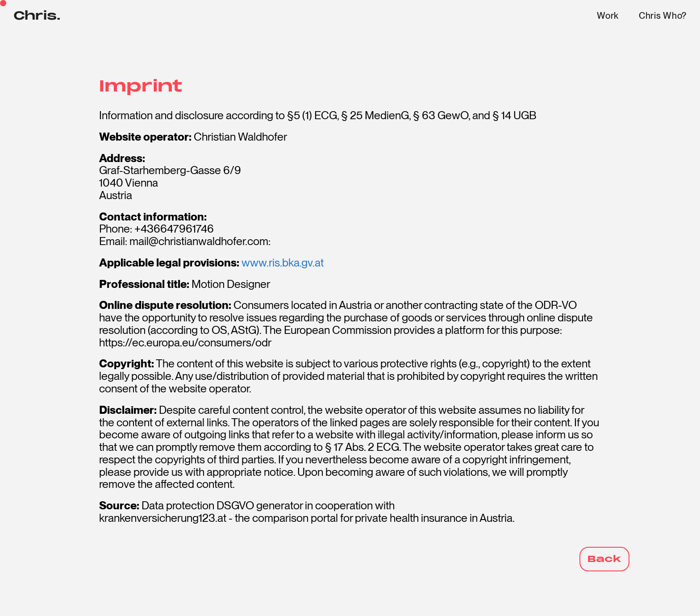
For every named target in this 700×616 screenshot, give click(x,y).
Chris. (37, 16)
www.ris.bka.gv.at (283, 262)
